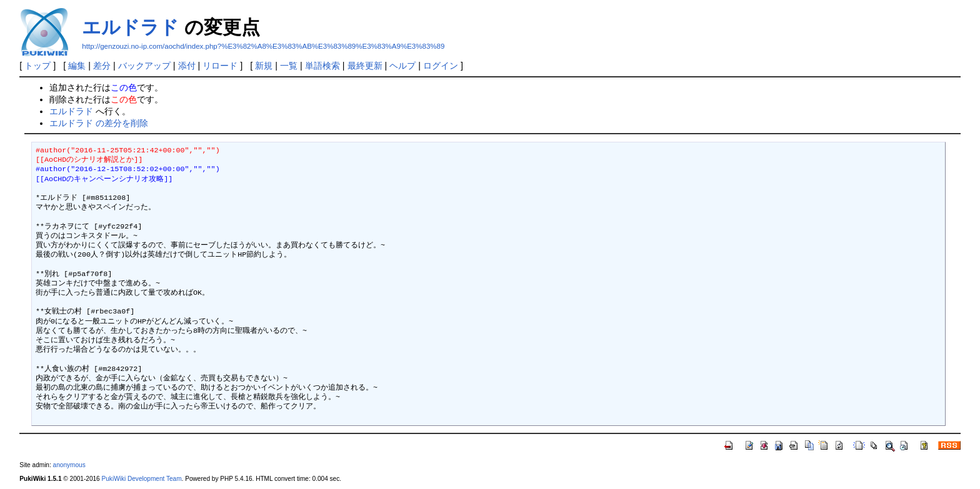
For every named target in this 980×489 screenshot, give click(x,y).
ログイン (441, 66)
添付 (187, 66)
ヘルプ (402, 66)
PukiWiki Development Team (142, 479)
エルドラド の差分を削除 (99, 123)
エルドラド (130, 27)
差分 (102, 66)
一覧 (289, 66)
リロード (220, 66)
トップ (37, 66)
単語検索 (322, 66)
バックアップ (144, 66)
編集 (77, 66)
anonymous (69, 465)
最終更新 (365, 66)
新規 (264, 66)
